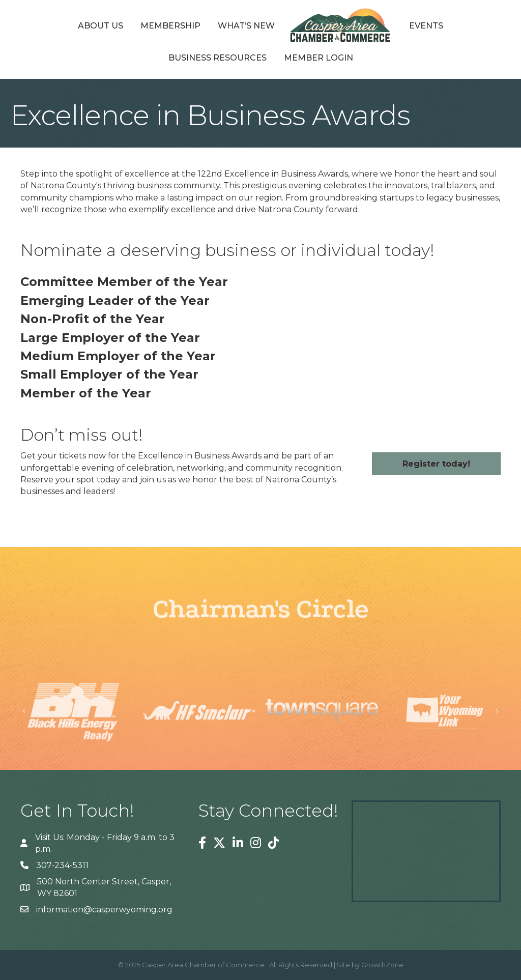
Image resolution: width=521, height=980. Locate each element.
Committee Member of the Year (124, 282)
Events (426, 26)
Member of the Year (86, 393)
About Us (100, 26)
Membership (170, 26)
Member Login (319, 58)
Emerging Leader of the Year (115, 300)
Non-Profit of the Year (93, 319)
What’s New (246, 26)
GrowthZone (382, 965)
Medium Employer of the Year (118, 356)
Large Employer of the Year (110, 338)
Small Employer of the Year (109, 374)
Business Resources (218, 58)
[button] (436, 464)
